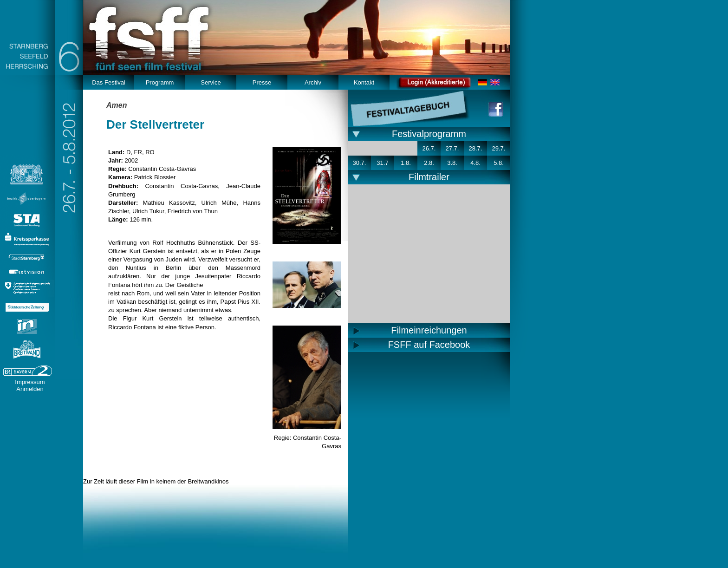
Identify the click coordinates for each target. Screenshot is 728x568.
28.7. (476, 148)
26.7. (429, 148)
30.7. (360, 163)
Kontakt (364, 82)
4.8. (475, 163)
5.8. (499, 163)
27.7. (452, 148)
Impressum (30, 382)
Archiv (313, 82)
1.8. (406, 163)
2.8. (429, 163)
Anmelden (30, 389)
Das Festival (109, 82)
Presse (262, 82)
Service (211, 82)
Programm (160, 82)
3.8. (452, 163)
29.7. (499, 148)
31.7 (382, 163)
